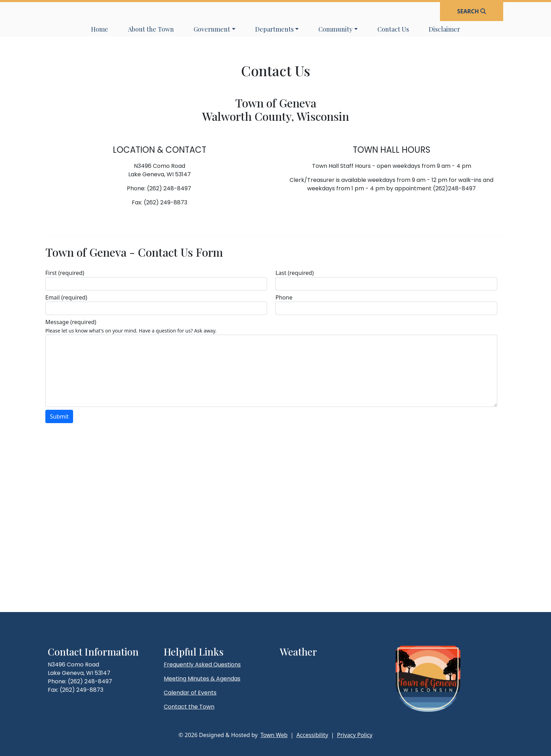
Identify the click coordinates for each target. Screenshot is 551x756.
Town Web (274, 735)
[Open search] (472, 11)
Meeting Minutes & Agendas (202, 679)
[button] (215, 29)
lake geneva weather (317, 679)
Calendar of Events (190, 693)
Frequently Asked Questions (202, 665)
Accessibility (312, 735)
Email (66, 297)
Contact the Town (189, 707)
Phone (284, 297)
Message (71, 322)
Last (295, 273)
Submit (59, 416)
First (65, 273)
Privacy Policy (355, 735)
